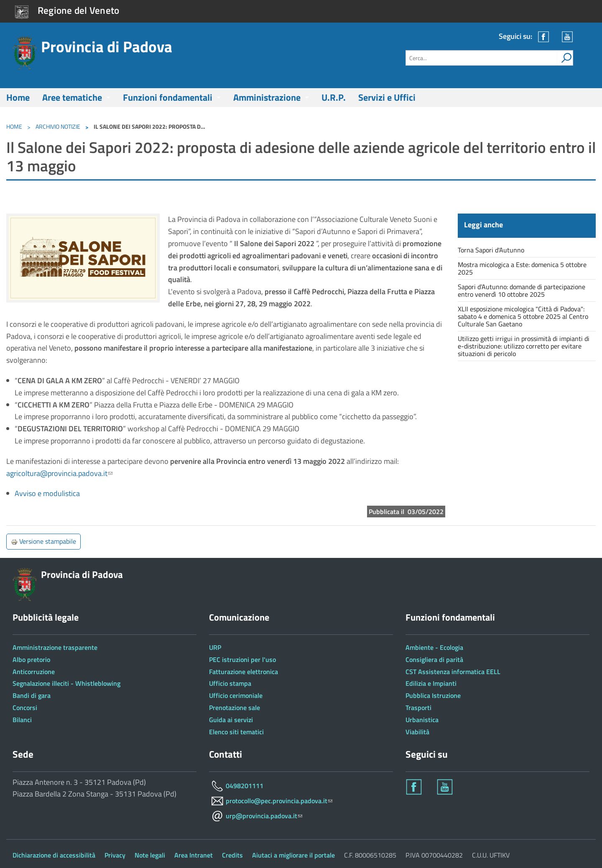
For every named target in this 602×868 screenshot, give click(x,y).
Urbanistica (422, 720)
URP (215, 647)
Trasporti (418, 708)
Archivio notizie (58, 126)
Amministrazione (267, 97)
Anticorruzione (34, 672)
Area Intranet (194, 855)
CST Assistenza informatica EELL (453, 672)
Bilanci (22, 720)
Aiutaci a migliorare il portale (293, 855)
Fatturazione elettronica (244, 672)
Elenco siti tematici (236, 732)
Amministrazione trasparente (55, 647)
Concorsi (25, 708)
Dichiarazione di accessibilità (54, 855)
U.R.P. (334, 97)
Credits (232, 855)
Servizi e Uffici (387, 97)
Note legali (150, 855)
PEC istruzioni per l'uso (242, 659)
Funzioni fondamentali (168, 97)
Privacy (115, 855)
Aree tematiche (72, 97)
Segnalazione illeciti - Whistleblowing (66, 683)
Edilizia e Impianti (431, 683)
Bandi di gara (32, 695)
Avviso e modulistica (47, 493)
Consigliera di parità (434, 659)
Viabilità (417, 732)
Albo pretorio (31, 659)
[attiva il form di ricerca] (565, 58)
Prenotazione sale (235, 708)
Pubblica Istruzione (433, 695)
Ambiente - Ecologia (434, 647)
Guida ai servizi (231, 720)
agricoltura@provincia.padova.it (59, 473)
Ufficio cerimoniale (236, 695)
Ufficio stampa (230, 683)
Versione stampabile (43, 541)
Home (18, 97)
